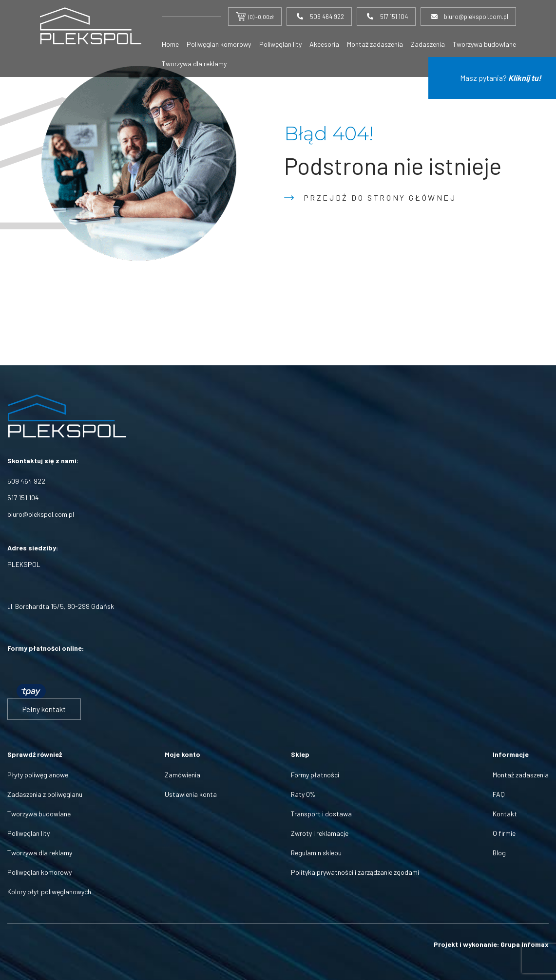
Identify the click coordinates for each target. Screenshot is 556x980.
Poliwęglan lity (280, 44)
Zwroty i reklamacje (320, 833)
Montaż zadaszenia (375, 44)
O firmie (504, 833)
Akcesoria (324, 44)
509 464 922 (26, 481)
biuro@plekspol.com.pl (41, 514)
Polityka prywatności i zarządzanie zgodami (355, 872)
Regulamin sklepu (316, 853)
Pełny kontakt (44, 709)
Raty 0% (303, 794)
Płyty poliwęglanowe (38, 775)
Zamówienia (182, 775)
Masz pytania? (501, 78)
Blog (499, 853)
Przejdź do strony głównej (380, 198)
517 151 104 (23, 498)
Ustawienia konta (191, 794)
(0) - (255, 17)
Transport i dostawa (321, 814)
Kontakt (505, 814)
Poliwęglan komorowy (219, 44)
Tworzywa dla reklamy (194, 64)
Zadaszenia (428, 44)
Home (170, 44)
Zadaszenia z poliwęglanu (45, 794)
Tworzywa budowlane (484, 44)
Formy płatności (315, 775)
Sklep (300, 754)
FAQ (499, 794)
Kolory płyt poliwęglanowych (49, 892)
